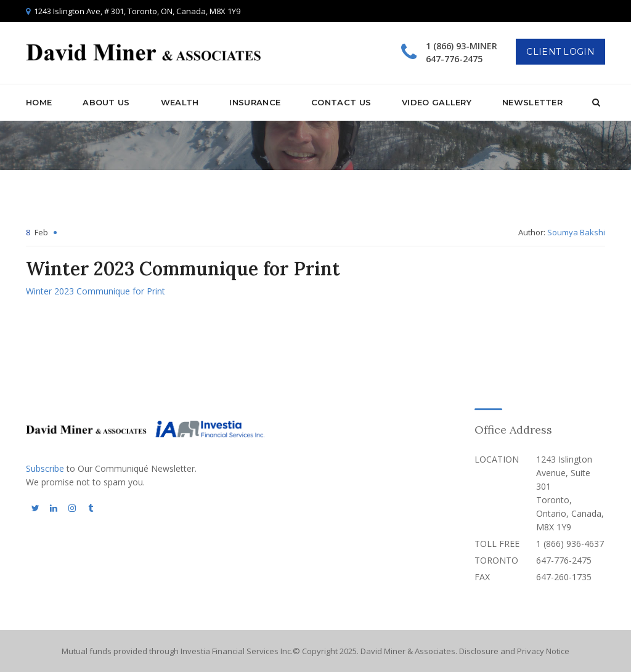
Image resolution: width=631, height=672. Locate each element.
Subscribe (45, 468)
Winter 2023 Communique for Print (96, 291)
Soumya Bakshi (576, 232)
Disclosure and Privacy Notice (514, 651)
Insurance (255, 102)
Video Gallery (437, 102)
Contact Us (341, 102)
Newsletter (532, 102)
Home (39, 102)
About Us (106, 102)
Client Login (560, 52)
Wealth (180, 102)
